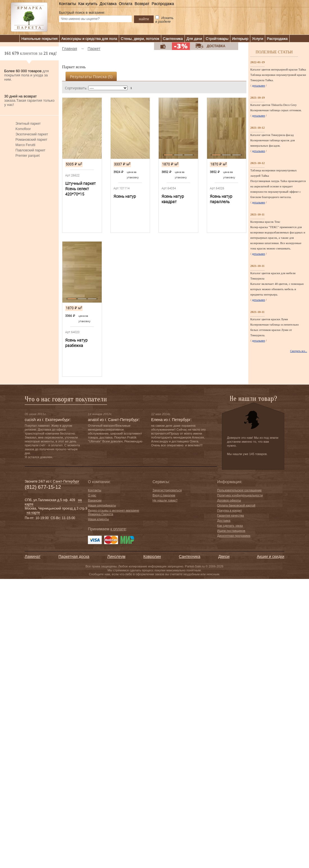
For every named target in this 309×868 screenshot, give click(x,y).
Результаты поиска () (91, 77)
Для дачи (194, 39)
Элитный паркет (28, 124)
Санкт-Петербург (66, 481)
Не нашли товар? (165, 500)
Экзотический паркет (32, 134)
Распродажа (163, 4)
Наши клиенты (98, 519)
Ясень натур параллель (221, 199)
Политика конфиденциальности (240, 495)
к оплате (118, 529)
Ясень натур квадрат (173, 199)
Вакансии (95, 500)
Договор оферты (229, 500)
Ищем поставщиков (231, 531)
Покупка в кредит (230, 510)
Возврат (142, 4)
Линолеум (116, 556)
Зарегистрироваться (167, 490)
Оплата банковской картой (236, 505)
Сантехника (173, 39)
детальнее (259, 85)
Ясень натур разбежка (76, 343)
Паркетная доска (74, 556)
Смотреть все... (299, 351)
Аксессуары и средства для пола (89, 39)
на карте (33, 513)
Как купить (88, 4)
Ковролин (152, 556)
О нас (92, 495)
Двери (224, 556)
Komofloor (23, 129)
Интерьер (240, 39)
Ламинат (33, 556)
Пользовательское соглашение (239, 490)
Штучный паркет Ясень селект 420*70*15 (80, 189)
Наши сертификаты (102, 505)
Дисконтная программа (234, 536)
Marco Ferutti (25, 145)
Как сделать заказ (230, 526)
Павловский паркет (30, 150)
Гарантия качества (230, 515)
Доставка (108, 4)
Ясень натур (125, 196)
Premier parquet (28, 156)
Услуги (258, 39)
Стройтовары (217, 39)
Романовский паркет (31, 140)
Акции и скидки (271, 556)
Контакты (67, 4)
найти (144, 19)
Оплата (126, 4)
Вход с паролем (164, 495)
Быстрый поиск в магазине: (82, 13)
